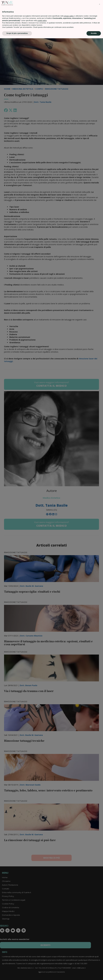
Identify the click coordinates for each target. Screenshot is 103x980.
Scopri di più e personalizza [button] (17, 975)
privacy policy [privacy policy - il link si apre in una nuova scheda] (69, 958)
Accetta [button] (94, 975)
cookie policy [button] (42, 962)
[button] (100, 946)
